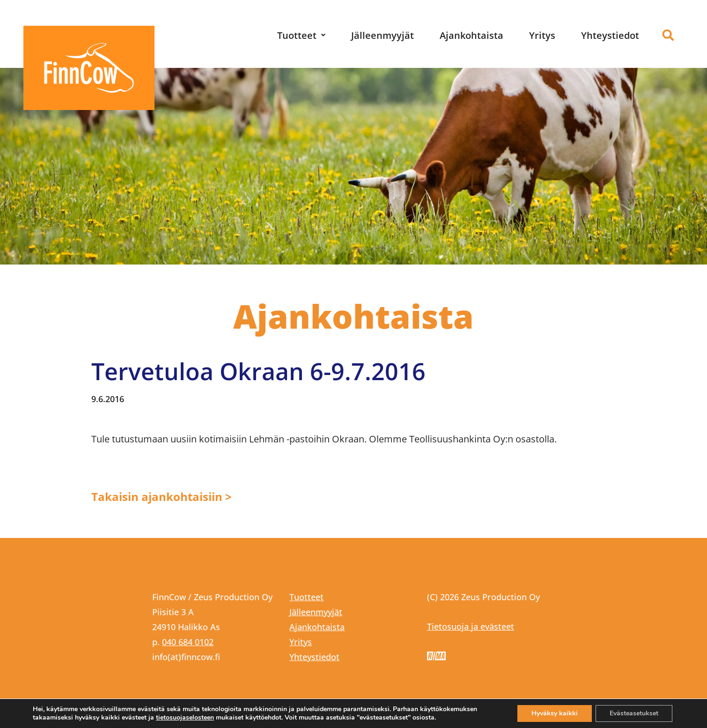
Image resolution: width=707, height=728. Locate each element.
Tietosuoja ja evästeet (471, 626)
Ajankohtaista (471, 35)
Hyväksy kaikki (555, 713)
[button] (301, 35)
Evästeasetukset (634, 713)
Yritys (542, 35)
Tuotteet (301, 35)
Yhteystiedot (610, 35)
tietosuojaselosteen (185, 717)
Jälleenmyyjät (383, 35)
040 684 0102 (188, 642)
